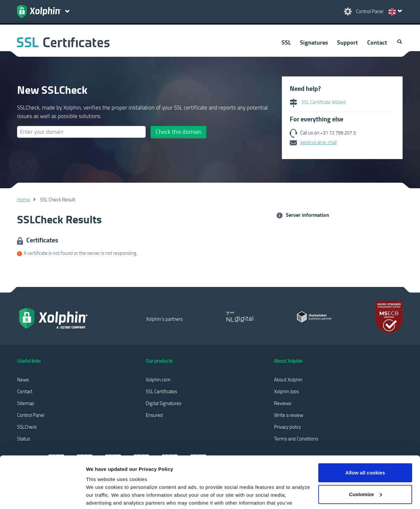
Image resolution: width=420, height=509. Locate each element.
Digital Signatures (164, 403)
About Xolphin (288, 379)
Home (23, 199)
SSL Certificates (161, 391)
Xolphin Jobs (286, 391)
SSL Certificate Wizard (318, 102)
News (23, 379)
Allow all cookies (365, 424)
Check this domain (178, 132)
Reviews (283, 403)
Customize (366, 446)
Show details (101, 496)
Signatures (314, 42)
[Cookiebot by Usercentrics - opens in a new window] (42, 496)
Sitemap (26, 403)
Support (347, 42)
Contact (377, 42)
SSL (286, 42)
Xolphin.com (158, 379)
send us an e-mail (318, 142)
